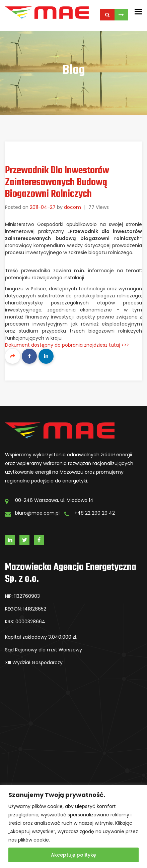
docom (72, 207)
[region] (73, 826)
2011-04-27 (43, 207)
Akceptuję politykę (73, 855)
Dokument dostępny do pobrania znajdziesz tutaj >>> (67, 345)
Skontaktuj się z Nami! (121, 15)
